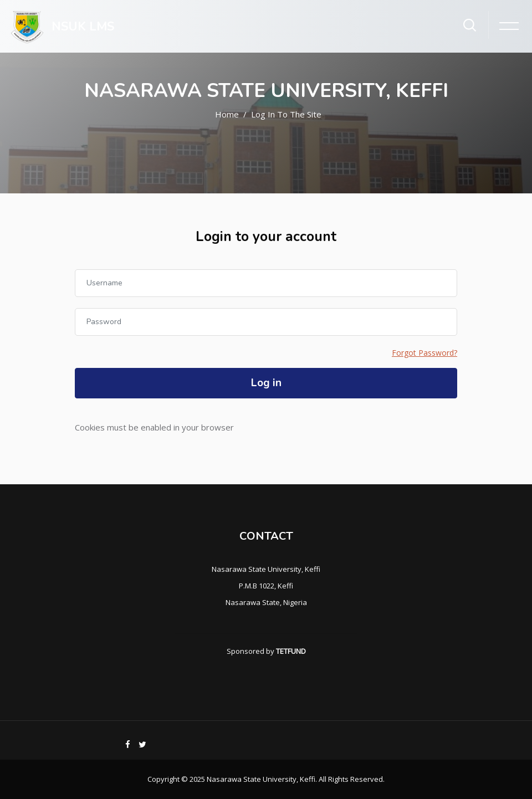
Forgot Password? (424, 353)
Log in (266, 383)
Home (227, 114)
